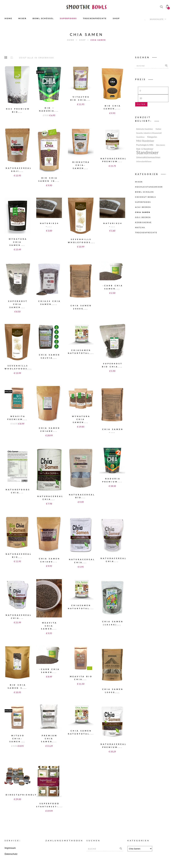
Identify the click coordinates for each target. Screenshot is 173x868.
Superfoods (143, 202)
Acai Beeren (143, 207)
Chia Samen (98, 40)
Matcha (140, 227)
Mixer (139, 182)
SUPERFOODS (68, 18)
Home (71, 40)
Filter (141, 104)
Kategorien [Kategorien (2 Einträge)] (152, 137)
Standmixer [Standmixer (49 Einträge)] (147, 152)
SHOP (116, 18)
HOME (8, 18)
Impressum (10, 848)
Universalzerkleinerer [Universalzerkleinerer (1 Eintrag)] (144, 161)
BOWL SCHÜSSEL (43, 18)
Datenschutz (11, 854)
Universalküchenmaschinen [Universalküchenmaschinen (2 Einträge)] (148, 157)
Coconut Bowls (146, 197)
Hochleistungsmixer (149, 187)
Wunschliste (158, 19)
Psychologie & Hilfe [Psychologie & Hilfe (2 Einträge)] (145, 145)
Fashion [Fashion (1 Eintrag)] (158, 129)
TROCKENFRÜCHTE (95, 18)
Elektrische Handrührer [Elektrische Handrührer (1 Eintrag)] (145, 129)
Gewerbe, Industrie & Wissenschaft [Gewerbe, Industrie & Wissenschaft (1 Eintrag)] (149, 133)
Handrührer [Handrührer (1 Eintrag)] (140, 137)
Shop (83, 40)
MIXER (22, 18)
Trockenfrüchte (146, 232)
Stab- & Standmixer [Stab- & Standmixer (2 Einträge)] (145, 149)
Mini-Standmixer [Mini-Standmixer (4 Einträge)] (145, 141)
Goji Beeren (143, 217)
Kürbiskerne (143, 222)
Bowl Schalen (145, 192)
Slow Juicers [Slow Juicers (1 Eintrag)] (161, 145)
